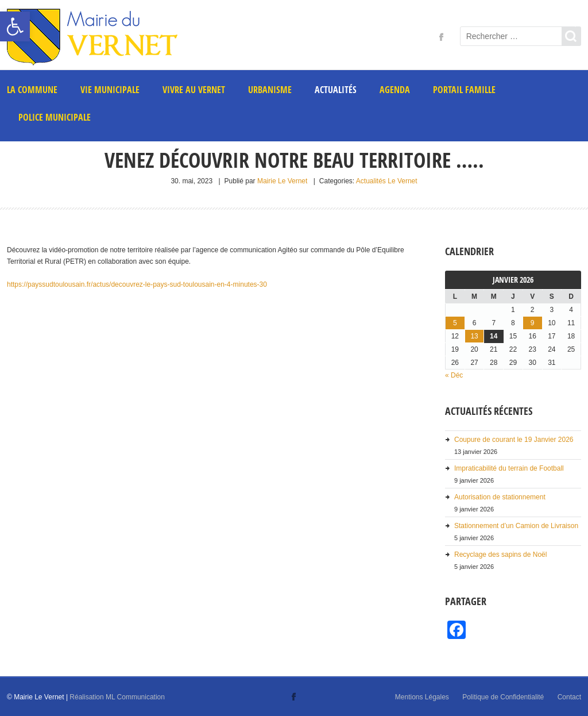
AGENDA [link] (395, 90)
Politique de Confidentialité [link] (503, 697)
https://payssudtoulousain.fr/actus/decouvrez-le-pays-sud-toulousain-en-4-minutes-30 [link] (137, 284)
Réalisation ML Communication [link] (117, 697)
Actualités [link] (336, 90)
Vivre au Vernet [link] (194, 90)
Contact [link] (569, 697)
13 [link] (474, 336)
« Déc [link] (454, 375)
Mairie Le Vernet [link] (282, 181)
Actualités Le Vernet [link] (387, 181)
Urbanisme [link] (270, 90)
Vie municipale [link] (110, 90)
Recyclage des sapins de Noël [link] (500, 555)
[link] (15, 26)
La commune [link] (32, 90)
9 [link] (533, 323)
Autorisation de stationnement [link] (500, 497)
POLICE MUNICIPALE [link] (55, 117)
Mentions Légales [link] (422, 697)
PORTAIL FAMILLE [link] (464, 90)
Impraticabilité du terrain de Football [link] (509, 468)
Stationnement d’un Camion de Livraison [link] (516, 526)
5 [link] (455, 323)
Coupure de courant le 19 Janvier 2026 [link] (514, 440)
